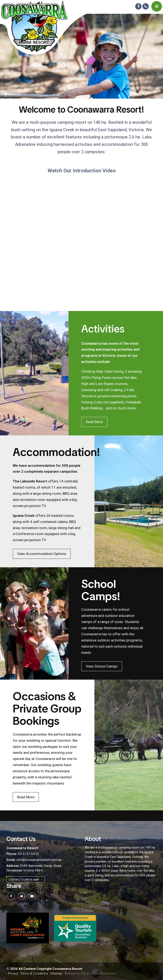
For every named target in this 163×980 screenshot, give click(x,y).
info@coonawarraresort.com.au (34, 860)
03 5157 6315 (23, 854)
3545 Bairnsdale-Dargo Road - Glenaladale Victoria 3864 (35, 868)
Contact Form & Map (26, 880)
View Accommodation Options (42, 554)
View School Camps (102, 666)
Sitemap (56, 973)
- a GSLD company (103, 973)
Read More (94, 422)
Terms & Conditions (34, 973)
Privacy (13, 973)
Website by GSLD (77, 973)
